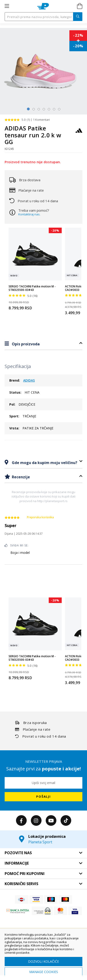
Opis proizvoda (25, 344)
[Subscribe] (43, 797)
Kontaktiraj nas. (29, 214)
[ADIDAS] (79, 133)
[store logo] (43, 6)
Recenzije (20, 477)
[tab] (43, 344)
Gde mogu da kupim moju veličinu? (44, 463)
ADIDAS (29, 380)
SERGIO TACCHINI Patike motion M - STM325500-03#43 (32, 288)
